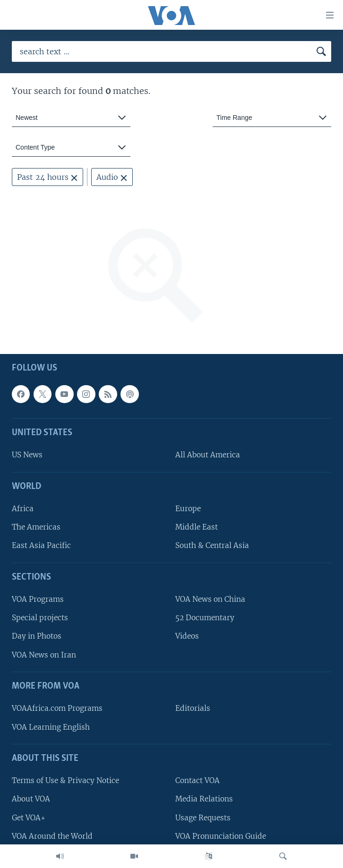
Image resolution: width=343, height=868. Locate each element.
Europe (188, 509)
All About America (208, 455)
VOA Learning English (51, 727)
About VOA (31, 799)
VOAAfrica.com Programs (57, 708)
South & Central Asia (212, 545)
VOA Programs (38, 599)
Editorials (193, 708)
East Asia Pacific (41, 545)
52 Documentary (205, 618)
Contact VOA (197, 780)
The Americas (36, 527)
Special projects (40, 618)
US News (27, 455)
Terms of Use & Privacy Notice (65, 780)
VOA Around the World (52, 836)
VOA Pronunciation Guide (221, 836)
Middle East (197, 527)
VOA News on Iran (44, 655)
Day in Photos (37, 636)
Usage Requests (203, 818)
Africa (23, 509)
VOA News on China (210, 599)
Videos (187, 636)
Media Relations (204, 799)
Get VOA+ (29, 818)
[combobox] (71, 118)
